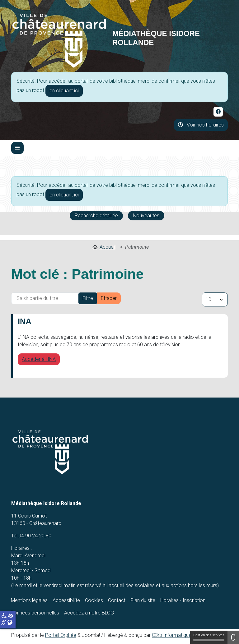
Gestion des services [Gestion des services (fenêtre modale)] (209, 637)
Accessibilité (66, 600)
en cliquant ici (64, 91)
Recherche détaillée (96, 216)
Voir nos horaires (201, 125)
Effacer (109, 298)
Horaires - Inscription (183, 600)
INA (25, 321)
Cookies (94, 600)
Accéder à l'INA (39, 359)
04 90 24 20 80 (35, 536)
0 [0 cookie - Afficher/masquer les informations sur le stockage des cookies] (233, 637)
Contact (117, 600)
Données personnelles (35, 613)
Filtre (88, 298)
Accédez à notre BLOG (89, 613)
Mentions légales (29, 600)
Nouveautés (146, 216)
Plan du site (143, 600)
